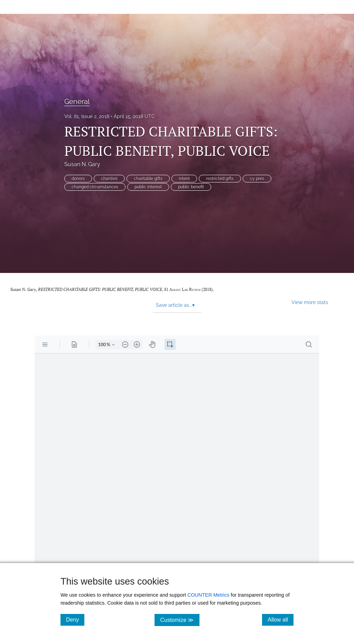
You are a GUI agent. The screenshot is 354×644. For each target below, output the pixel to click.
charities (109, 179)
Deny (75, 619)
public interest (148, 187)
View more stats (310, 302)
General (77, 102)
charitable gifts (148, 179)
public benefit (191, 187)
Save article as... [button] (175, 305)
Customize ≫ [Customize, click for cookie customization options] (180, 620)
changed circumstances (95, 187)
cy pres (257, 179)
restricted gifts (220, 179)
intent (184, 179)
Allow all (281, 619)
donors (78, 179)
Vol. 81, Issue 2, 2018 (87, 116)
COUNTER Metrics (208, 595)
